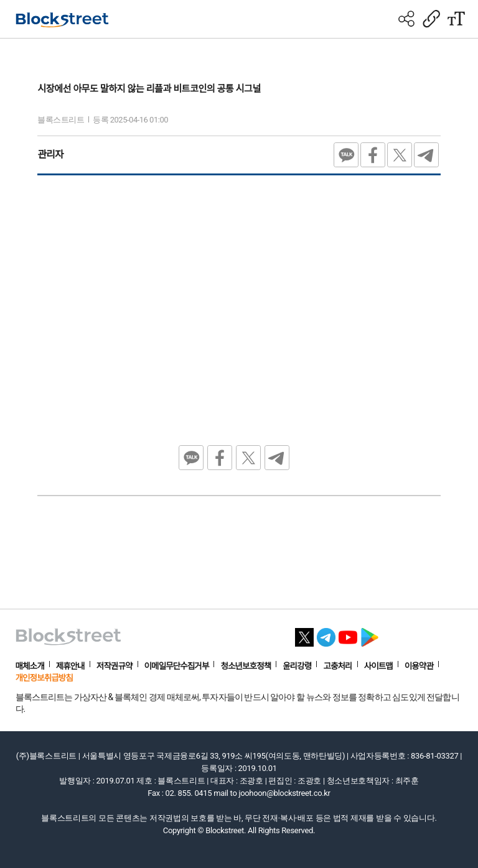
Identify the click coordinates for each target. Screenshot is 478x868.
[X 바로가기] (304, 634)
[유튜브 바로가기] (348, 634)
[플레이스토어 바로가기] (370, 634)
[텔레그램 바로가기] (326, 634)
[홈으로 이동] (62, 20)
